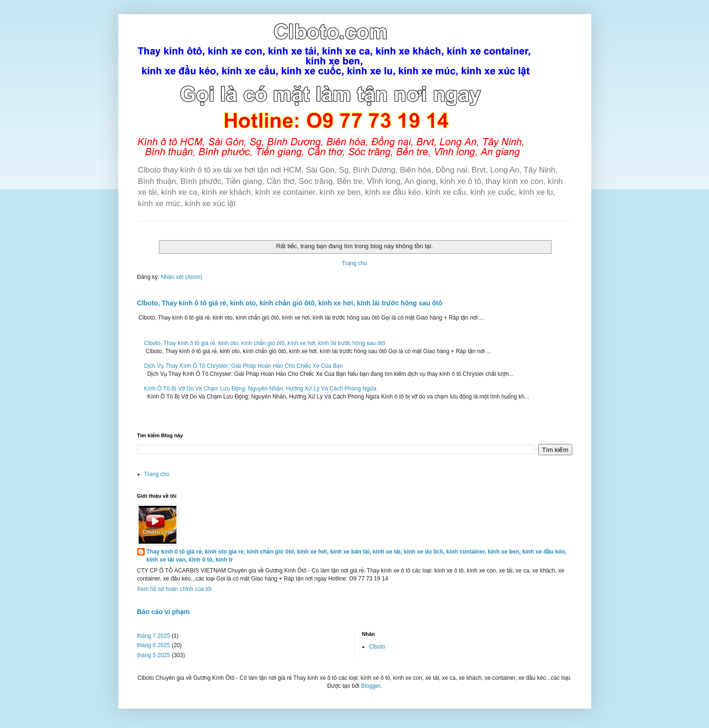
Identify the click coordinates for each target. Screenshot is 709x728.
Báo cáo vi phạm (164, 612)
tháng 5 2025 (154, 655)
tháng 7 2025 (154, 636)
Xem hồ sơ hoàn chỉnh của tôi (175, 589)
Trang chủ (354, 263)
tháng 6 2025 (154, 645)
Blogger (371, 686)
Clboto (377, 647)
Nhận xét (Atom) (181, 277)
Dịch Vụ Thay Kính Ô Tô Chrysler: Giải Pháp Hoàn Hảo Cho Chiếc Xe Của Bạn (244, 366)
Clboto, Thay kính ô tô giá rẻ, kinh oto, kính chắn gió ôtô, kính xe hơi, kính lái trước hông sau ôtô (290, 303)
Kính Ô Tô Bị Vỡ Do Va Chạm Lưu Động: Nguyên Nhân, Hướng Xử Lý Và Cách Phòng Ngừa (260, 389)
